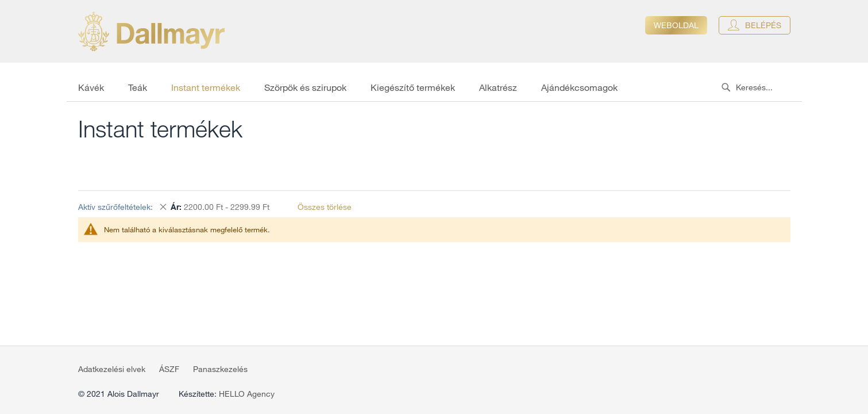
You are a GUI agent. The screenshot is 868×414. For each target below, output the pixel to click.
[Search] (726, 87)
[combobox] (759, 87)
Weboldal (676, 25)
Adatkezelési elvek (112, 369)
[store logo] (151, 31)
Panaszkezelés (220, 369)
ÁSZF (169, 369)
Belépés (763, 25)
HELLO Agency (247, 394)
